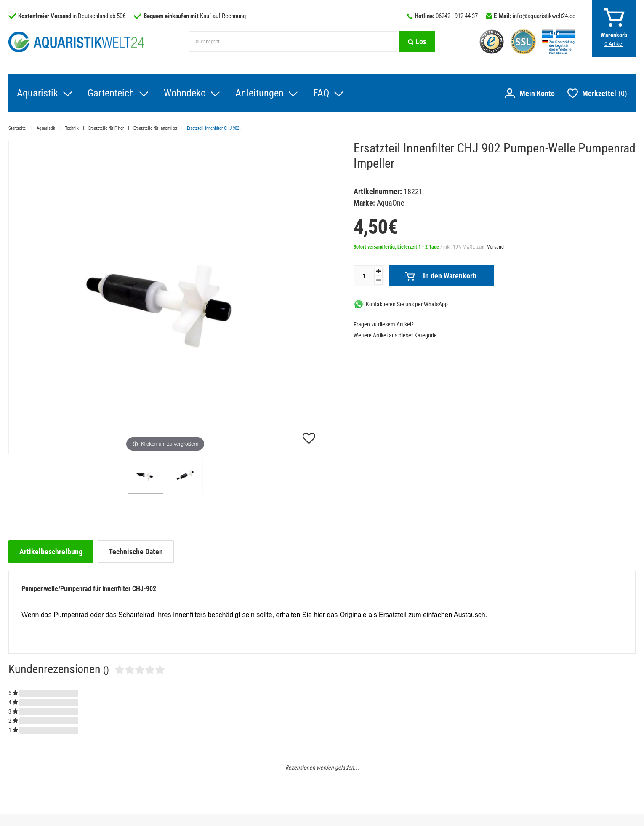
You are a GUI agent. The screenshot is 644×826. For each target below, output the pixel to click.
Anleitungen (259, 93)
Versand (495, 247)
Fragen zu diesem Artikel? (384, 324)
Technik (72, 128)
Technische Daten (136, 552)
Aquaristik (37, 93)
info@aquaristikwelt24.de (544, 16)
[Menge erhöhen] (378, 271)
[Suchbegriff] (293, 42)
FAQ (321, 93)
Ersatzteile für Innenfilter (155, 128)
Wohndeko (185, 93)
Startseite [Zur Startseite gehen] (18, 128)
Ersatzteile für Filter (106, 128)
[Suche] (417, 42)
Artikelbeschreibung (51, 552)
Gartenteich (111, 93)
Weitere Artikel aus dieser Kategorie (395, 335)
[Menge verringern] (378, 280)
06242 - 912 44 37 (457, 16)
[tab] (51, 552)
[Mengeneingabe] (364, 276)
